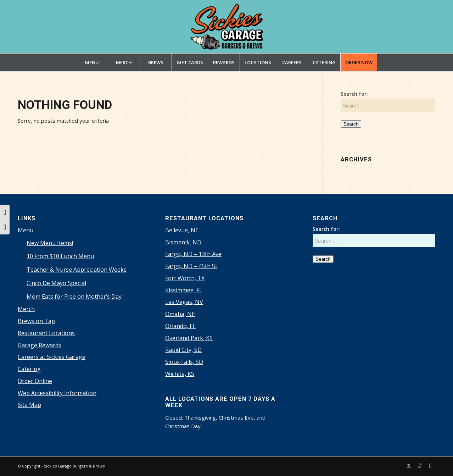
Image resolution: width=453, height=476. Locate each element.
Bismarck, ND (183, 242)
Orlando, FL (180, 326)
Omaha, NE (180, 314)
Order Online (35, 381)
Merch (26, 309)
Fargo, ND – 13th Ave (193, 254)
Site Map (29, 405)
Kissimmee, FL (184, 290)
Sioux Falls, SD (184, 362)
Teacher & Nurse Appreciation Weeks (77, 270)
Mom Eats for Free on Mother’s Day (74, 297)
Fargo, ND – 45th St (191, 266)
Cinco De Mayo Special (56, 283)
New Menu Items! (50, 243)
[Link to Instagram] (419, 465)
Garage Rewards (40, 345)
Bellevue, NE (182, 230)
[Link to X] (409, 465)
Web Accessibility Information (57, 393)
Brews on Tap (36, 321)
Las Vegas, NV (184, 302)
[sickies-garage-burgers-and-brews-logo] (227, 27)
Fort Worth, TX (185, 278)
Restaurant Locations (46, 333)
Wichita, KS (180, 374)
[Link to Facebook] (430, 465)
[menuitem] (92, 62)
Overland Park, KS (189, 338)
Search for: (354, 94)
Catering (29, 369)
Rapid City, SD (183, 350)
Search (351, 124)
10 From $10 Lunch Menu (60, 256)
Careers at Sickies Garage (52, 357)
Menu (26, 230)
